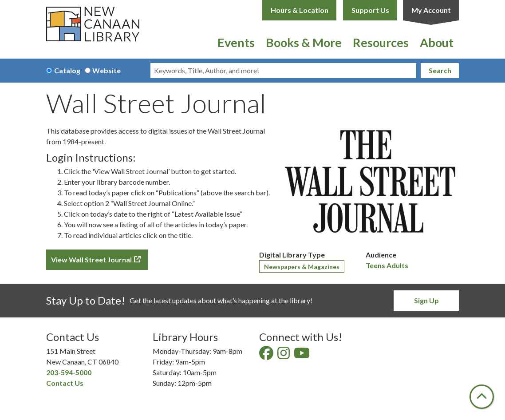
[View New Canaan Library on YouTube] (302, 355)
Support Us (370, 10)
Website (107, 70)
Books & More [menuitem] (304, 42)
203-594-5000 (69, 372)
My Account (431, 10)
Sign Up (426, 300)
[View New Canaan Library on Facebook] (267, 355)
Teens (375, 265)
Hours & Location (300, 10)
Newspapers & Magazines (302, 267)
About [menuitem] (437, 42)
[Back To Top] (482, 397)
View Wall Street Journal (91, 260)
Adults (397, 265)
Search (440, 70)
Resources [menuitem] (381, 42)
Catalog (67, 70)
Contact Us (65, 383)
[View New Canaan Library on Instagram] (284, 355)
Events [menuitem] (236, 42)
